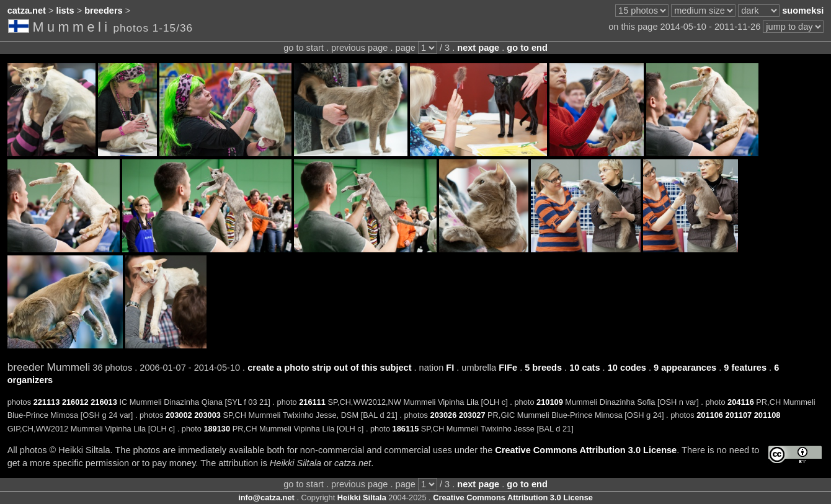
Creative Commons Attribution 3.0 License (586, 450)
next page (478, 48)
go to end (527, 48)
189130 (217, 429)
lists (65, 11)
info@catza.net (266, 497)
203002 (179, 415)
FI (450, 368)
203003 (207, 415)
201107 (738, 415)
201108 (767, 415)
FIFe (508, 368)
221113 (47, 402)
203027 (472, 415)
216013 (104, 402)
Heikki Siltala (362, 497)
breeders (103, 11)
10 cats (584, 368)
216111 (312, 402)
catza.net (27, 11)
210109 (550, 402)
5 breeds (543, 368)
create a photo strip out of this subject (329, 368)
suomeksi (803, 11)
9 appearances (685, 368)
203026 (444, 415)
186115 (406, 429)
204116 (741, 402)
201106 (710, 415)
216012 (75, 402)
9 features (745, 368)
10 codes (627, 368)
